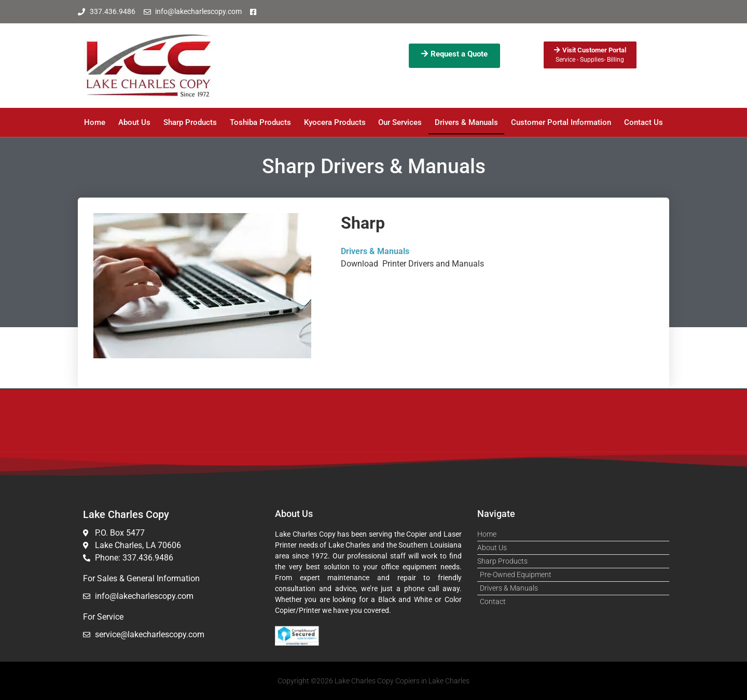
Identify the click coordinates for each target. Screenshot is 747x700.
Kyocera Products (335, 122)
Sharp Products (190, 122)
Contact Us (644, 122)
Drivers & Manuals (466, 122)
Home (95, 122)
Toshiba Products (260, 122)
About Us (134, 122)
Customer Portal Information (561, 122)
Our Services (400, 122)
